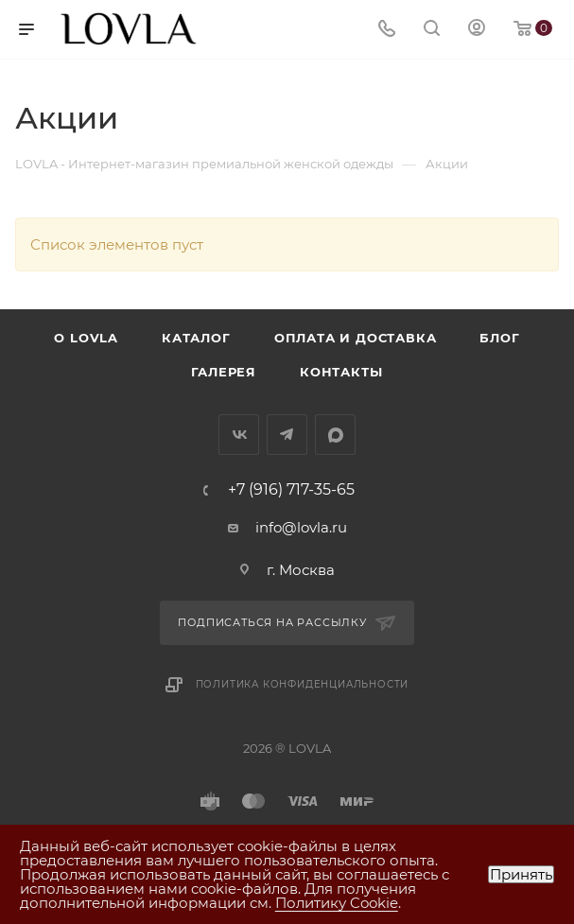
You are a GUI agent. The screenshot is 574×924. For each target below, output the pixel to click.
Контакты (341, 372)
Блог (499, 338)
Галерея (224, 372)
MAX (335, 435)
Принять (521, 874)
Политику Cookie (337, 903)
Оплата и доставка (356, 338)
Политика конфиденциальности (303, 684)
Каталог (196, 338)
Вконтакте (239, 435)
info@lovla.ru (301, 527)
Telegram (287, 435)
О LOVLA (86, 338)
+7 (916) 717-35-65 (291, 490)
